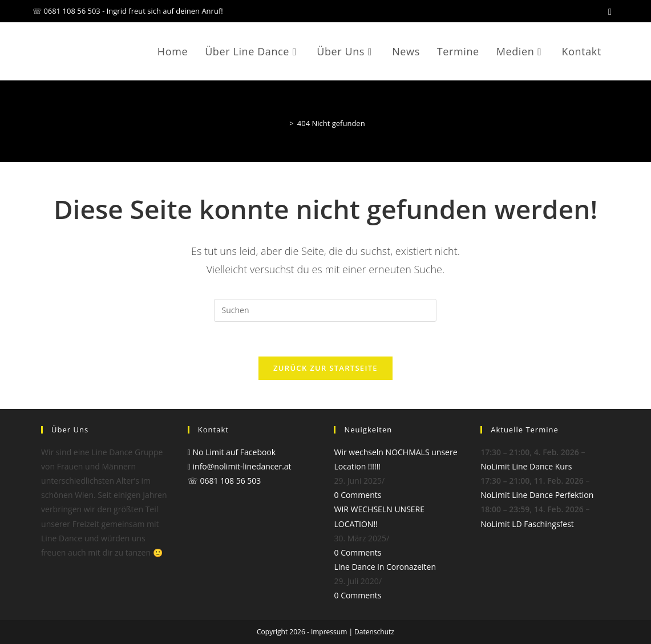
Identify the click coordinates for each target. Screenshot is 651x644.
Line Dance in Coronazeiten (385, 567)
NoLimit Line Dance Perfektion (537, 495)
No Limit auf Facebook (232, 452)
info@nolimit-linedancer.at (240, 466)
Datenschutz (374, 632)
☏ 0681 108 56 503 (225, 481)
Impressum (329, 632)
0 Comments (357, 495)
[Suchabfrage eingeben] (325, 310)
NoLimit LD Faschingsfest (527, 524)
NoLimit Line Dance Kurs (526, 466)
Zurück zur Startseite (325, 368)
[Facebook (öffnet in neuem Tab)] (610, 11)
